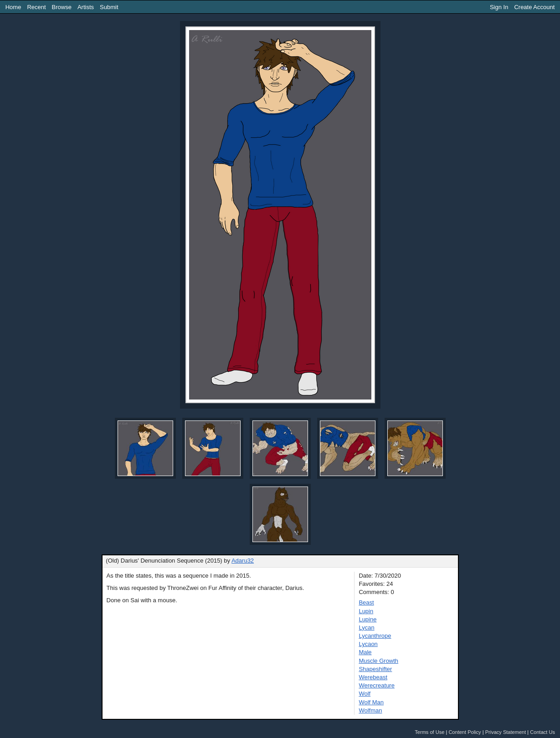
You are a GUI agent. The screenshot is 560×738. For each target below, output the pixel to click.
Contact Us (542, 732)
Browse (62, 7)
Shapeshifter (375, 669)
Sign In (499, 7)
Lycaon (368, 644)
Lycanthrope (375, 636)
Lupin (366, 611)
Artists (86, 7)
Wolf (365, 694)
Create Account (534, 7)
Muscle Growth (378, 661)
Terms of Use (429, 732)
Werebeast (373, 677)
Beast (366, 602)
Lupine (367, 619)
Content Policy (465, 732)
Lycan (366, 628)
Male (365, 652)
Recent (36, 7)
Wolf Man (371, 702)
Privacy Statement (506, 732)
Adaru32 (243, 561)
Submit (109, 7)
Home (13, 7)
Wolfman (370, 710)
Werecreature (377, 685)
